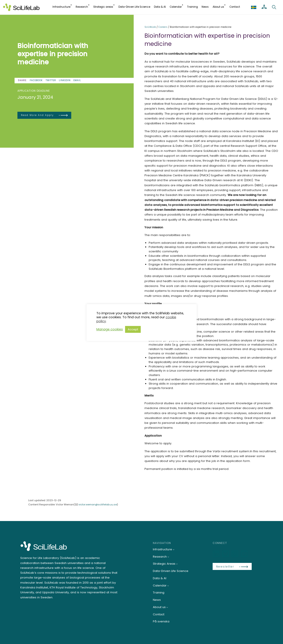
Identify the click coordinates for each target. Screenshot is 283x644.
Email (77, 80)
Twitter (51, 80)
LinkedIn (65, 80)
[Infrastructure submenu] (174, 549)
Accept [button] (133, 329)
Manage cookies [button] (110, 329)
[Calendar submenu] (168, 586)
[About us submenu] (167, 607)
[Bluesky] (226, 554)
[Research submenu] (168, 557)
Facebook (36, 80)
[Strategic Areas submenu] (177, 564)
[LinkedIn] (217, 554)
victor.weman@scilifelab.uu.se (98, 504)
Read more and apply (37, 115)
